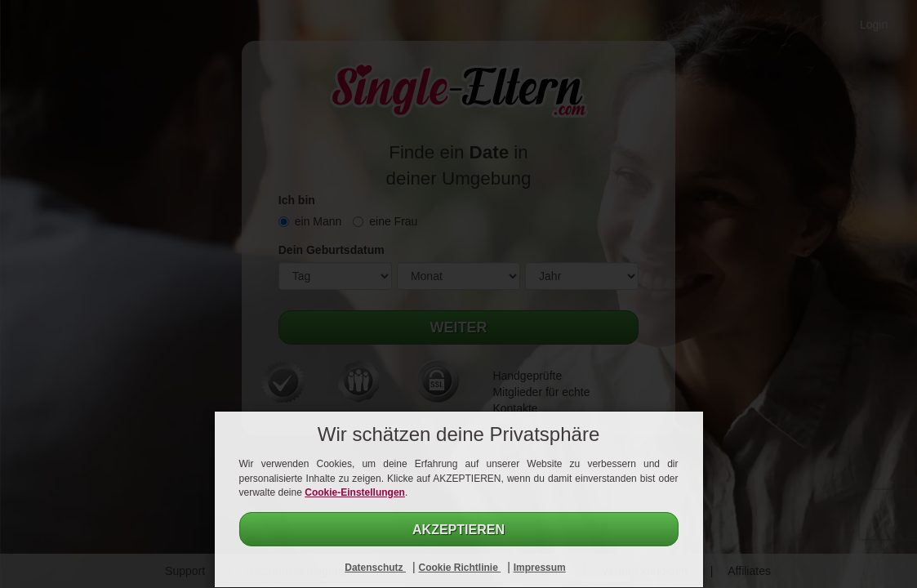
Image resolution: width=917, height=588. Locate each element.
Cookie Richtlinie (459, 568)
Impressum (540, 568)
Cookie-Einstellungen (355, 492)
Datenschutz (375, 568)
